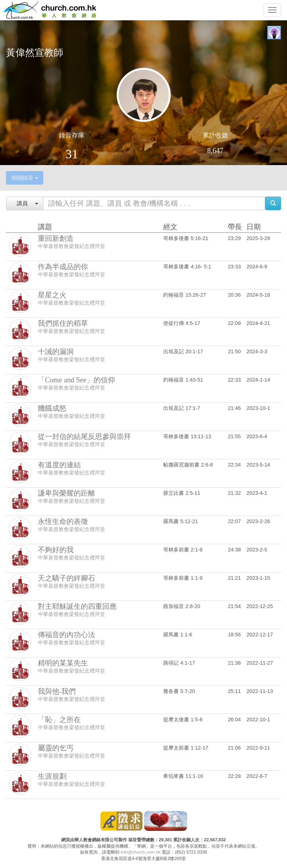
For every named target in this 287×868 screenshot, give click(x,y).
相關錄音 (25, 178)
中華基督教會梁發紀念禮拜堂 (71, 246)
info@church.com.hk (141, 852)
